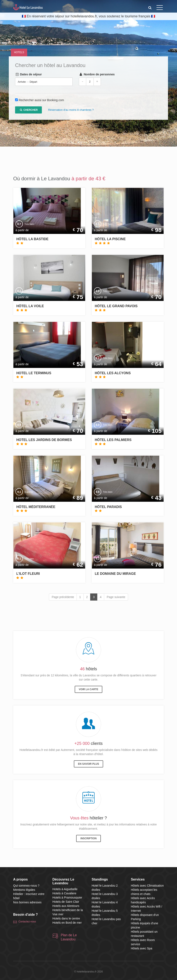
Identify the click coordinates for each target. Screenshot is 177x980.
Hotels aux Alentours (66, 906)
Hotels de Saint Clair (66, 902)
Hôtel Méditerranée (36, 507)
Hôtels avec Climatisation (147, 886)
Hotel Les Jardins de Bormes (44, 440)
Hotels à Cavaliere (64, 893)
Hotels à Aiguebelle (65, 889)
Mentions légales (24, 890)
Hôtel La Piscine (110, 239)
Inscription (88, 838)
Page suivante (116, 597)
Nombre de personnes (97, 75)
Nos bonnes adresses (27, 902)
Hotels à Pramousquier (67, 897)
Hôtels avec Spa (142, 948)
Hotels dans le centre (66, 918)
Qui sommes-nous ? (26, 886)
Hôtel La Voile (30, 306)
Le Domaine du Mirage (115, 574)
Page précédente (63, 597)
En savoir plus (88, 764)
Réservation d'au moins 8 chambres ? (71, 110)
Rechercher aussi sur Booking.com (41, 100)
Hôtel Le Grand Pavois (116, 306)
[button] (150, 8)
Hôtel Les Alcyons (113, 373)
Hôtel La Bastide (32, 239)
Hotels (19, 52)
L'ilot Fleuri (28, 574)
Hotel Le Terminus (34, 373)
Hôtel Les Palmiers (113, 440)
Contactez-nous (27, 922)
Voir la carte (89, 689)
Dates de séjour (28, 75)
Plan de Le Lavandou (69, 937)
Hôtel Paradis (108, 507)
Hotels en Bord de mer (67, 923)
